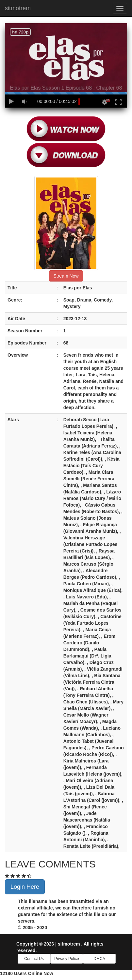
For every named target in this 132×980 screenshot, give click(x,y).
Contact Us (34, 959)
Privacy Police (66, 959)
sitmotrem (18, 8)
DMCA (99, 959)
